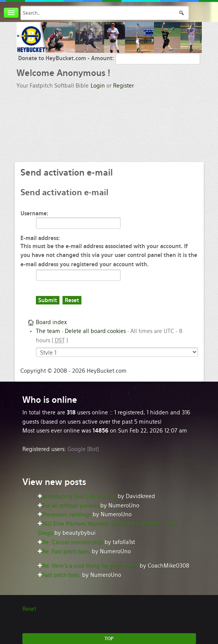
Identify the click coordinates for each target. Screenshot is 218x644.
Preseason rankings (67, 514)
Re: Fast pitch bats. (66, 551)
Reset (29, 609)
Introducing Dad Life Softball (79, 496)
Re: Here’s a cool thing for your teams (90, 566)
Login (98, 86)
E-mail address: (40, 238)
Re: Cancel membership (73, 542)
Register (123, 86)
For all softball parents (70, 505)
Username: (34, 213)
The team (48, 331)
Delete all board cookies (95, 331)
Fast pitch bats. (61, 575)
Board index (51, 322)
